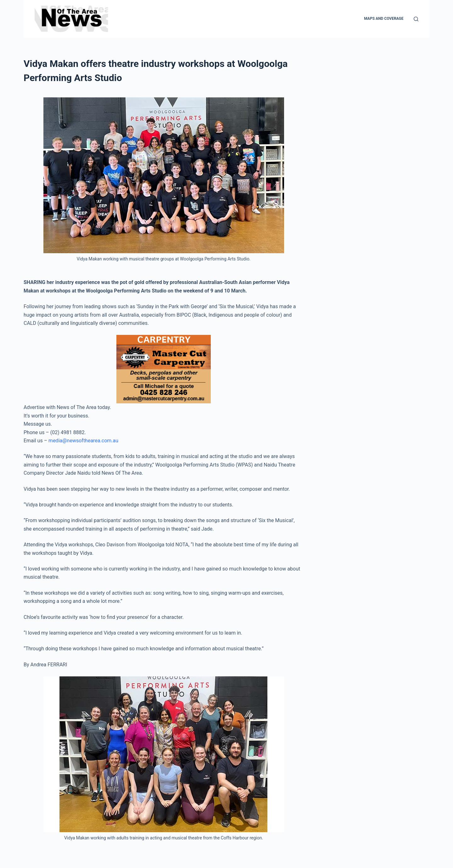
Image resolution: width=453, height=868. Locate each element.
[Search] (416, 19)
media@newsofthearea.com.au (83, 441)
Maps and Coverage (384, 19)
